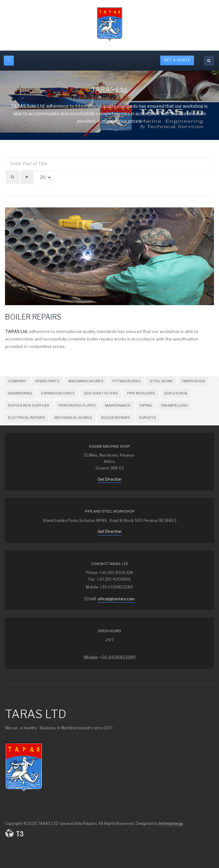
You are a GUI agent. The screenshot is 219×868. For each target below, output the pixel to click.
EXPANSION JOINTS (58, 393)
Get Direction (109, 479)
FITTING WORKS (127, 381)
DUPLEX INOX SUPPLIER (29, 405)
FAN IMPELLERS (174, 405)
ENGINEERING (20, 393)
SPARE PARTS (47, 381)
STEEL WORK (161, 381)
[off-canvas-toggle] (9, 61)
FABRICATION (193, 381)
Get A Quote (177, 60)
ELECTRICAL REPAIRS (27, 418)
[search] (209, 61)
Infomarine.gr (171, 823)
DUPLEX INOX (176, 393)
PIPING (146, 405)
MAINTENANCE (118, 405)
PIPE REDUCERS (141, 393)
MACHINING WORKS (86, 381)
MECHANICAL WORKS (73, 418)
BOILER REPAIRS (33, 317)
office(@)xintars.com (116, 599)
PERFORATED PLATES (77, 405)
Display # (214, 161)
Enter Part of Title (5, 157)
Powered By (14, 833)
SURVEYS (147, 418)
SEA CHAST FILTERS (101, 393)
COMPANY (17, 381)
